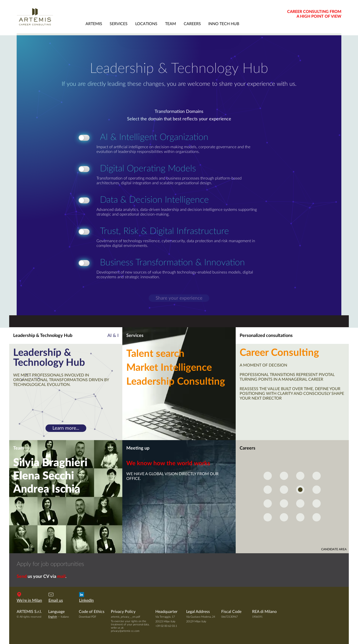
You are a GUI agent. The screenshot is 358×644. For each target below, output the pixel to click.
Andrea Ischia (47, 489)
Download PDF (88, 617)
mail (61, 577)
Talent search (155, 354)
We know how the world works (168, 463)
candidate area (334, 549)
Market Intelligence (169, 368)
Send (22, 577)
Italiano (65, 617)
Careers (247, 448)
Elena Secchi (44, 476)
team (171, 24)
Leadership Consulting (176, 382)
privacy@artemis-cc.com (125, 631)
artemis (94, 24)
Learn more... (66, 428)
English (53, 617)
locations (146, 24)
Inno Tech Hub (224, 24)
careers (192, 24)
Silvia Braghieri (50, 463)
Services (135, 336)
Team (19, 448)
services (119, 24)
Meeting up (138, 448)
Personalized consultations (266, 336)
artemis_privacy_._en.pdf (126, 617)
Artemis (49, 17)
